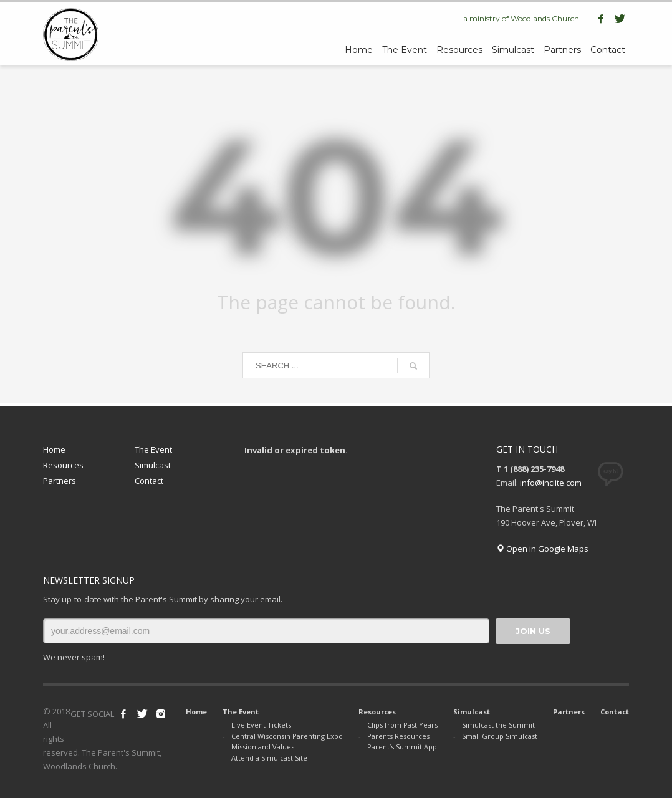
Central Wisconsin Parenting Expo (287, 736)
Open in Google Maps (542, 549)
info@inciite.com (551, 483)
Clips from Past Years (402, 725)
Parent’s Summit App (402, 747)
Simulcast (153, 465)
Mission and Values (263, 747)
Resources (63, 465)
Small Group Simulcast (500, 736)
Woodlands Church (545, 18)
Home (54, 449)
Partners (60, 481)
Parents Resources (398, 736)
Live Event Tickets (261, 725)
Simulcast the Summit (498, 725)
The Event (153, 449)
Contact (149, 481)
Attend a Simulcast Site (269, 758)
